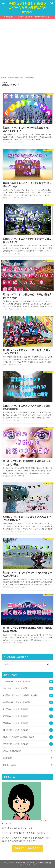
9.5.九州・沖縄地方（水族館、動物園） (19, 737)
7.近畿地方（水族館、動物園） (16, 723)
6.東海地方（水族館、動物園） (16, 716)
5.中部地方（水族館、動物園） (16, 709)
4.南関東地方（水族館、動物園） (17, 702)
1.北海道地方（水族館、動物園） (17, 681)
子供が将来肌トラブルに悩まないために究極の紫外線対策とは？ (28, 17)
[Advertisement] (27, 48)
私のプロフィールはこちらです (28, 848)
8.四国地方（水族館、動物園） (16, 730)
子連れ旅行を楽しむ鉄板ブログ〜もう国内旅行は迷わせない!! (27, 8)
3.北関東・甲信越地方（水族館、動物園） (21, 695)
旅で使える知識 (9, 765)
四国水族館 (7, 758)
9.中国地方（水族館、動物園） (16, 744)
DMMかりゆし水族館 (12, 751)
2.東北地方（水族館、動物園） (16, 688)
